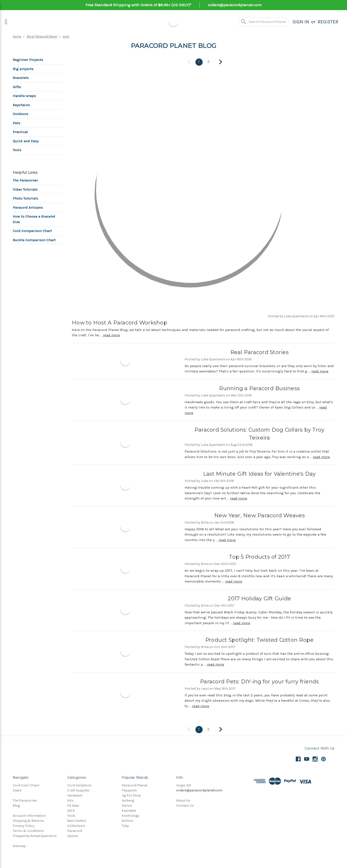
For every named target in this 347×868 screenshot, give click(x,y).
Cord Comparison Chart (32, 231)
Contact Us (185, 805)
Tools (17, 150)
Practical (20, 132)
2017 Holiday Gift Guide (259, 598)
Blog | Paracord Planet (42, 36)
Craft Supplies (78, 790)
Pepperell (129, 790)
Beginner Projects (28, 60)
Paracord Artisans (28, 207)
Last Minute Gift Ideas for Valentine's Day (260, 474)
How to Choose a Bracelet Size (34, 219)
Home (17, 36)
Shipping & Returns (28, 820)
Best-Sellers (77, 820)
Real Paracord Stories (260, 352)
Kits (70, 800)
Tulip (125, 825)
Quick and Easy (26, 141)
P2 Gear (73, 805)
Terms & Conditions (28, 830)
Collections (76, 825)
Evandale (129, 810)
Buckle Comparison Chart (34, 240)
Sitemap (19, 845)
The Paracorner (25, 180)
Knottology (130, 815)
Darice (127, 805)
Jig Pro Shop (131, 795)
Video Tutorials (25, 189)
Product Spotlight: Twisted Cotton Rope (260, 640)
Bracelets (21, 78)
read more (111, 335)
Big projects (23, 69)
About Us (183, 800)
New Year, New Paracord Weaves (260, 515)
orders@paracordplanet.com (235, 5)
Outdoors (20, 114)
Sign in (301, 22)
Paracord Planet (135, 785)
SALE (71, 810)
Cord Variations (79, 785)
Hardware (75, 795)
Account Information (29, 815)
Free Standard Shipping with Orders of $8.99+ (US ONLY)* (138, 5)
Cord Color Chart (26, 785)
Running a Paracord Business (259, 388)
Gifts (17, 87)
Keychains (21, 105)
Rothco (127, 820)
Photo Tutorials (25, 198)
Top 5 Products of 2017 (259, 557)
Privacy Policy (24, 825)
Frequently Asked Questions (35, 835)
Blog (16, 805)
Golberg (128, 800)
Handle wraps (24, 96)
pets (66, 36)
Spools (73, 835)
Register (328, 22)
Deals (17, 790)
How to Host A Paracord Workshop (120, 322)
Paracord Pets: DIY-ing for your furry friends (259, 681)
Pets (17, 123)
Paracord (75, 830)
